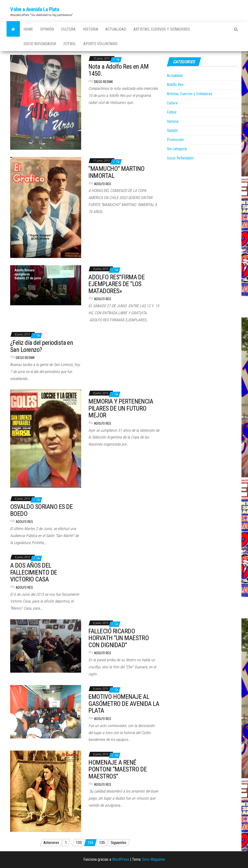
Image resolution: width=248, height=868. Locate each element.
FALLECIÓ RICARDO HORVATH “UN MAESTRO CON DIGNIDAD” (119, 638)
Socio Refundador (40, 44)
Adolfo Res (103, 184)
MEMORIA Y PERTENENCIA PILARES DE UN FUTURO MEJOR (121, 408)
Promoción (175, 140)
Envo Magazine (154, 859)
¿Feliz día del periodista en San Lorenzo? (42, 346)
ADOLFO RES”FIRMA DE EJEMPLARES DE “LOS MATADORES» (116, 284)
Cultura (68, 29)
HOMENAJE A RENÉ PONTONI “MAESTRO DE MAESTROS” (118, 769)
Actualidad (116, 29)
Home (28, 29)
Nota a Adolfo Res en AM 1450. (118, 70)
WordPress (121, 859)
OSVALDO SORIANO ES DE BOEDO (41, 510)
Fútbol (70, 44)
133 (79, 843)
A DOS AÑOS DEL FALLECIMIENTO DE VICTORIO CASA (34, 572)
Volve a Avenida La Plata (35, 9)
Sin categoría (177, 149)
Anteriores (51, 843)
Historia (90, 29)
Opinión (47, 29)
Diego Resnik (103, 82)
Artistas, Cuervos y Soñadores (162, 29)
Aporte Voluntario (100, 44)
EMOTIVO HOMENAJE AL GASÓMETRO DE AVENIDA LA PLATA (124, 704)
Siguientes (119, 843)
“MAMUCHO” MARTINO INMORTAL (116, 172)
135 (102, 843)
